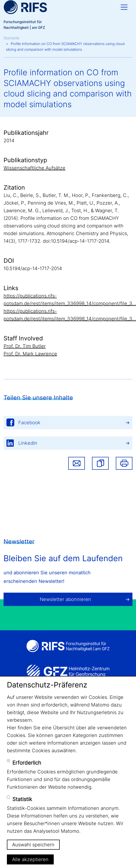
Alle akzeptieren (30, 859)
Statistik (22, 799)
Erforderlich (27, 763)
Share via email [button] (77, 463)
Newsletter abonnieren (65, 599)
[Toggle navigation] (124, 7)
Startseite (12, 38)
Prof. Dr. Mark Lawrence (30, 354)
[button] (100, 463)
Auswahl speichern (33, 845)
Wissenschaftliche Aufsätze (34, 168)
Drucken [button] (124, 463)
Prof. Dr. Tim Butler (25, 346)
